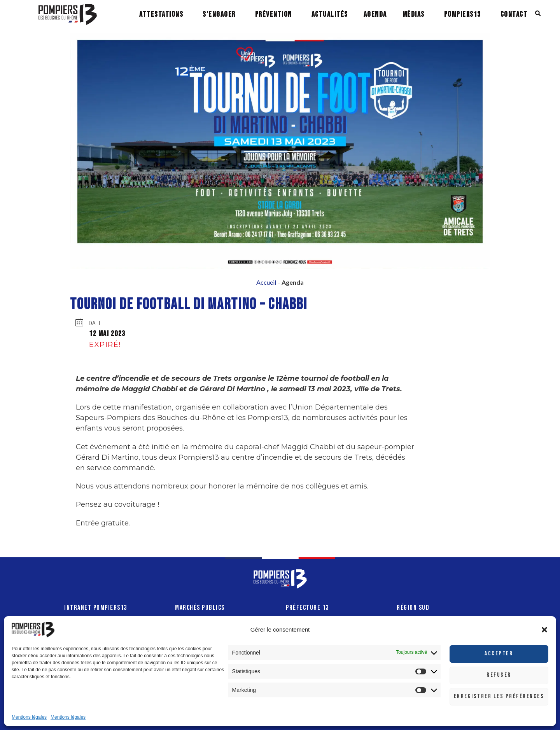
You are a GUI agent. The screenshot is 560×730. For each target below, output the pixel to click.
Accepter (499, 654)
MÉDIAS (414, 14)
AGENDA (375, 14)
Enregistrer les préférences (499, 696)
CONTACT (514, 14)
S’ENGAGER (219, 14)
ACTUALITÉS (330, 14)
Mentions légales (29, 717)
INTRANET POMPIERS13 (96, 608)
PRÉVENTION (274, 14)
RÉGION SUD (413, 608)
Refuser (499, 675)
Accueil (266, 282)
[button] (544, 630)
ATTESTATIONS (161, 14)
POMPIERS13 (463, 14)
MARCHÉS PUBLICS (200, 608)
